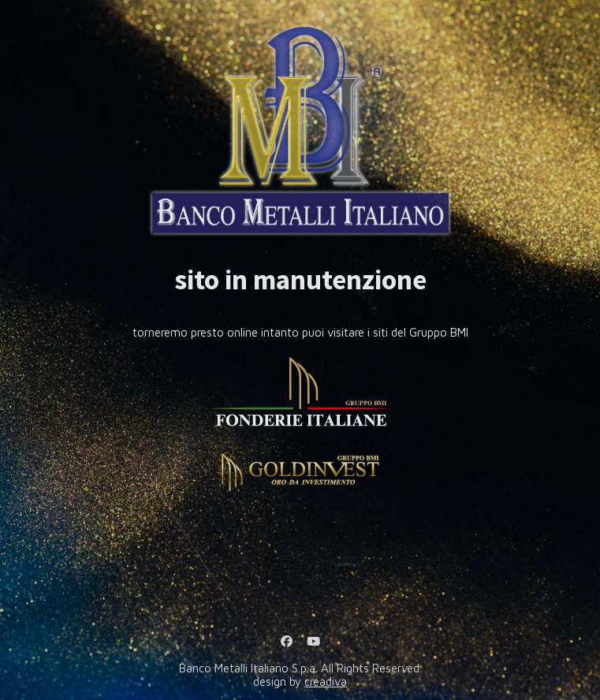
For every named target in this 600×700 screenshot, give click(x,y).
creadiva (326, 681)
